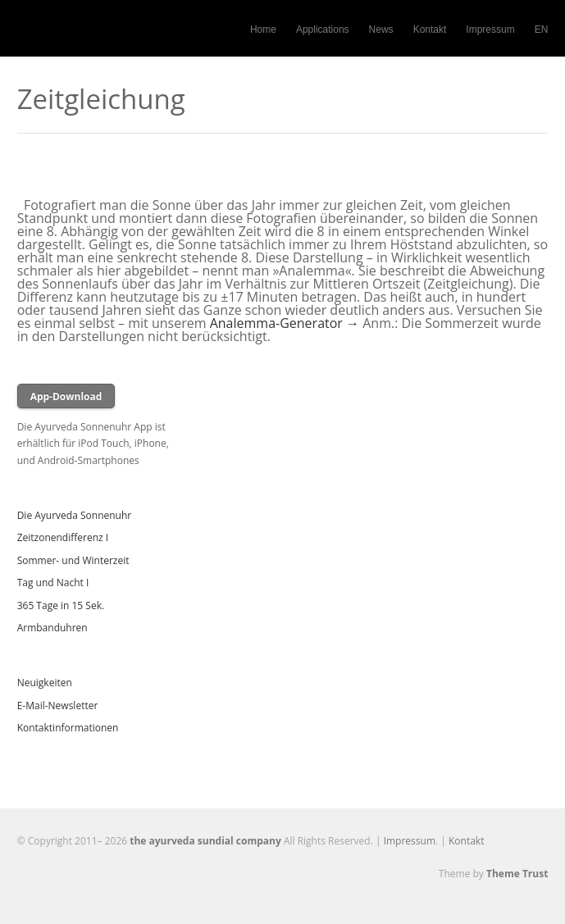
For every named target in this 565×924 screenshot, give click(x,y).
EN (542, 30)
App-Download (66, 396)
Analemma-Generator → (285, 323)
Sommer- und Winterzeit (73, 560)
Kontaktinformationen (68, 728)
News (381, 30)
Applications (323, 30)
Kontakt (430, 30)
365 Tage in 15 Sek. (61, 605)
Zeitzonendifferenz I (63, 537)
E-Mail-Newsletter (58, 706)
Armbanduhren (52, 628)
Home (263, 30)
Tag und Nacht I (53, 583)
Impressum (490, 30)
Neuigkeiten (45, 683)
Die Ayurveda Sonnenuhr (75, 515)
